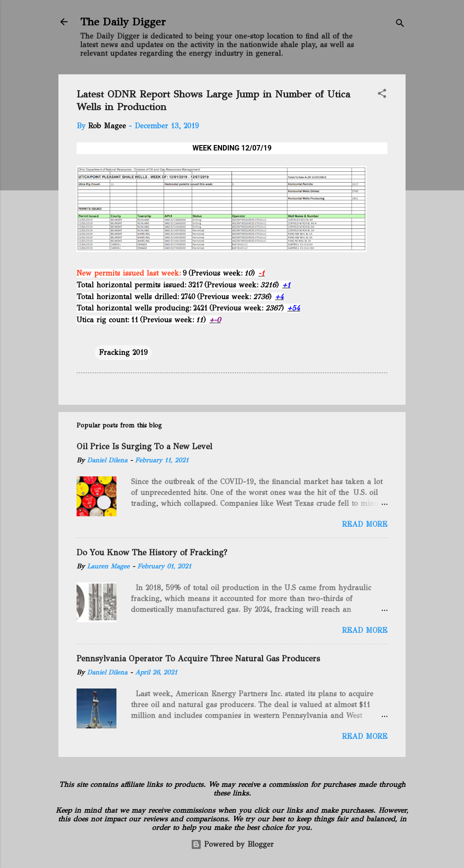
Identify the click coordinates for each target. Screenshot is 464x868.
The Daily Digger (123, 22)
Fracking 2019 (123, 352)
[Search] (400, 25)
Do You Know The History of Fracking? (152, 553)
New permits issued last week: (129, 273)
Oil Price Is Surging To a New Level (144, 446)
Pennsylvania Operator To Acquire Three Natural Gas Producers (198, 659)
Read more (365, 524)
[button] (382, 95)
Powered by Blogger (232, 844)
